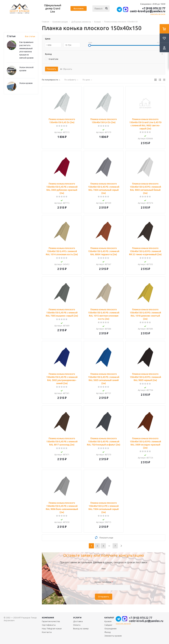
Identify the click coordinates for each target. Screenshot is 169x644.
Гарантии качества (51, 621)
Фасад (108, 632)
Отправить (104, 597)
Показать (51, 69)
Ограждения (110, 629)
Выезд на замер (81, 629)
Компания (48, 618)
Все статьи (30, 36)
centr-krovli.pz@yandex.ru (148, 11)
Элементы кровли (113, 636)
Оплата (77, 625)
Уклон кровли (26, 83)
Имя (104, 569)
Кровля (108, 621)
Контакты (47, 632)
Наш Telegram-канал (52, 629)
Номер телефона (104, 582)
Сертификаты (49, 625)
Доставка (78, 621)
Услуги (77, 618)
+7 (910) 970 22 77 (154, 8)
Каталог (109, 618)
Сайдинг (108, 625)
